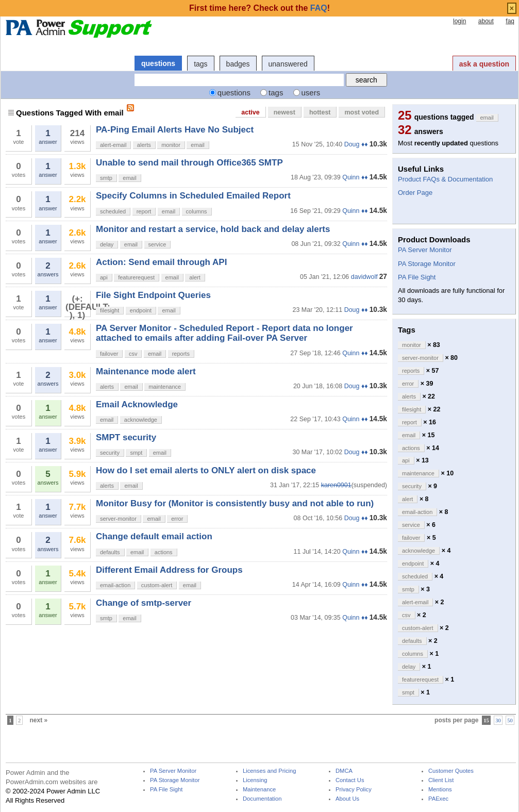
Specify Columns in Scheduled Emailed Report (193, 196)
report (144, 211)
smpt (136, 453)
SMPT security (126, 437)
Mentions (440, 790)
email (197, 145)
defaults (110, 552)
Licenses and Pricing (270, 771)
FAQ (319, 8)
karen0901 (336, 485)
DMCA (344, 771)
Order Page (415, 193)
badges (238, 64)
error (177, 519)
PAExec (438, 799)
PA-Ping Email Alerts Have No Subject (175, 130)
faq (510, 21)
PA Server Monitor (425, 250)
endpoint (141, 310)
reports (181, 354)
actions (164, 552)
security (110, 453)
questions (158, 63)
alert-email (113, 145)
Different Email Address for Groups (169, 570)
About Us (347, 799)
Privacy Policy (354, 790)
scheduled (113, 211)
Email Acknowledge (137, 404)
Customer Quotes (451, 771)
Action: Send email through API (161, 262)
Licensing (255, 780)
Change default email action (154, 536)
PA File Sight (417, 277)
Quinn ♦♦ (355, 177)
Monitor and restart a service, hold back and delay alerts (213, 229)
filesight (110, 310)
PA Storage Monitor (427, 264)
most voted (362, 112)
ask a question (484, 64)
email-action (115, 585)
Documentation (262, 799)
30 (498, 720)
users (311, 93)
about (486, 21)
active (250, 112)
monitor (171, 145)
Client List (441, 780)
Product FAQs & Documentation (445, 179)
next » (39, 720)
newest (284, 112)
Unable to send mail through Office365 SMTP (189, 163)
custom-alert (157, 585)
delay (107, 244)
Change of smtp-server (144, 603)
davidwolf (364, 277)
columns (197, 211)
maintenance (165, 387)
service (157, 244)
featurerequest (136, 277)
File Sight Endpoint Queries (153, 295)
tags (200, 64)
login (459, 21)
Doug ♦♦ (356, 144)
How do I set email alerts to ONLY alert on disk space (206, 470)
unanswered (288, 64)
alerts (144, 145)
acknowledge (141, 420)
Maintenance (259, 790)
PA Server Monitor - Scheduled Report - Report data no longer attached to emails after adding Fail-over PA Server (224, 333)
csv (133, 354)
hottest (320, 112)
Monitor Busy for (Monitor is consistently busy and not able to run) (235, 503)
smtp (106, 178)
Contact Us (350, 780)
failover (109, 354)
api (104, 277)
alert (195, 277)
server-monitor (118, 519)
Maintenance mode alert (146, 371)
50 (510, 720)
